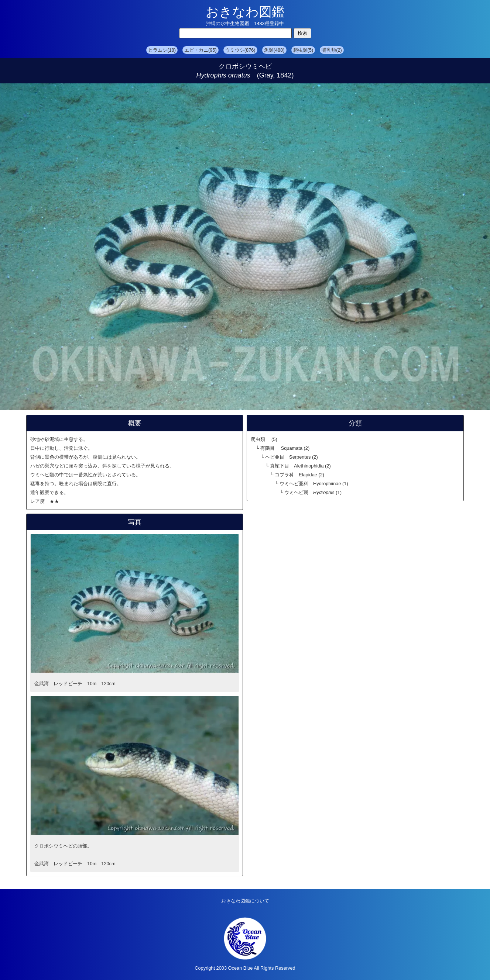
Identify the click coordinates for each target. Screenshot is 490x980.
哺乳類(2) (332, 50)
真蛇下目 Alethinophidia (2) (300, 466)
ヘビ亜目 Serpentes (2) (292, 457)
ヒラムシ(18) (162, 50)
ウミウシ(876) (240, 50)
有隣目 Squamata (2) (285, 448)
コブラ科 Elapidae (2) (299, 475)
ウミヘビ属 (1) (313, 492)
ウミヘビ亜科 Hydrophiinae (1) (314, 484)
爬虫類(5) (303, 50)
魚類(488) (274, 50)
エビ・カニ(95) (201, 50)
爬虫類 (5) (264, 439)
